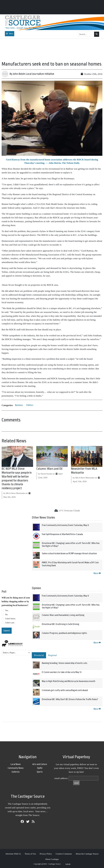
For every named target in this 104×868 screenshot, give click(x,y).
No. (7, 614)
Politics (30, 405)
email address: (61, 778)
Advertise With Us (13, 854)
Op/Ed (40, 768)
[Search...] (86, 34)
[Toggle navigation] (10, 34)
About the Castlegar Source (87, 854)
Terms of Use (30, 854)
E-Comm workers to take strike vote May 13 (62, 672)
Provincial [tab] (39, 655)
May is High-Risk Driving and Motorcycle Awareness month (69, 681)
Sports (40, 772)
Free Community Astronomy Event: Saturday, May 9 (65, 525)
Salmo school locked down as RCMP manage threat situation (69, 553)
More (97, 573)
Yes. (7, 610)
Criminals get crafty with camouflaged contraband (65, 690)
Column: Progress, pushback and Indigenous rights (64, 633)
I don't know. (10, 619)
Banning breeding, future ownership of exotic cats (65, 663)
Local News (16, 764)
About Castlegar (52, 859)
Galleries (16, 772)
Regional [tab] (53, 655)
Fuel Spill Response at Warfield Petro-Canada (62, 534)
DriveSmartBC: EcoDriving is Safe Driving (61, 624)
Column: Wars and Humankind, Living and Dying (63, 615)
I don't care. (10, 623)
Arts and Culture (40, 764)
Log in (68, 864)
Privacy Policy (46, 854)
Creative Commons (64, 854)
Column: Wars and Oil (49, 469)
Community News (16, 768)
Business (19, 405)
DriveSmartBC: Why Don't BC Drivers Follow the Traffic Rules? (70, 699)
